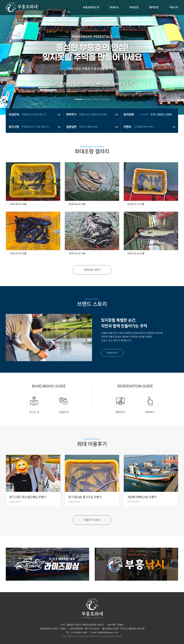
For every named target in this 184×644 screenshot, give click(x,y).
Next (173, 69)
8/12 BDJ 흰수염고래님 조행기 (28, 497)
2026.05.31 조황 (136, 204)
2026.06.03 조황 (18, 204)
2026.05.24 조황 (77, 253)
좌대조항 (134, 7)
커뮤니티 (174, 7)
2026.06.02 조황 (77, 204)
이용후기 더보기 (92, 520)
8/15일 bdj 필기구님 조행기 (85, 497)
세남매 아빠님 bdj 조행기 (142, 497)
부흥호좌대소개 (91, 7)
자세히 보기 (112, 353)
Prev (11, 69)
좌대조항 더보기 (92, 270)
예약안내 (154, 7)
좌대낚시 (114, 7)
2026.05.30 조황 (18, 253)
